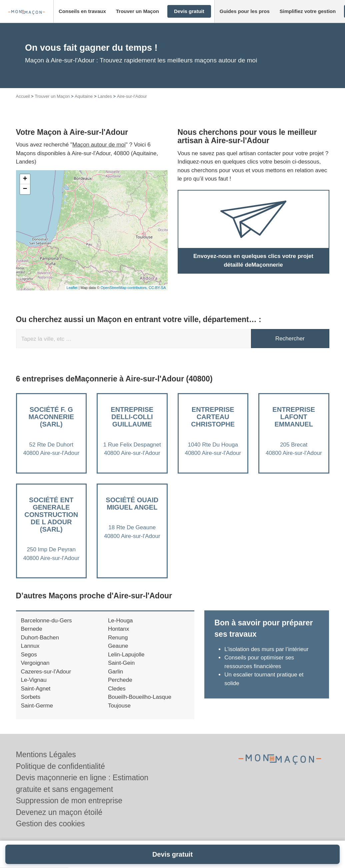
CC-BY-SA (157, 288)
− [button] (25, 189)
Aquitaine (84, 96)
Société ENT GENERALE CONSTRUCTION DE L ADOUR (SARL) (51, 515)
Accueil (23, 96)
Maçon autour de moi (99, 145)
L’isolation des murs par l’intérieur (266, 649)
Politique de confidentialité (60, 766)
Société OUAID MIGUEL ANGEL (132, 504)
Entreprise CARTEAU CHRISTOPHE (213, 417)
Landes (105, 96)
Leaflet (72, 288)
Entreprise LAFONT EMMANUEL (294, 417)
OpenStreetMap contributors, (125, 288)
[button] (82, 12)
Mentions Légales (46, 755)
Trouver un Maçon (52, 96)
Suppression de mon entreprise (69, 801)
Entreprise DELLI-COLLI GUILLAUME (132, 417)
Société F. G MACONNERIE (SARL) (51, 417)
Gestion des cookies (50, 824)
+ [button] (25, 179)
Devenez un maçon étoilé (59, 812)
